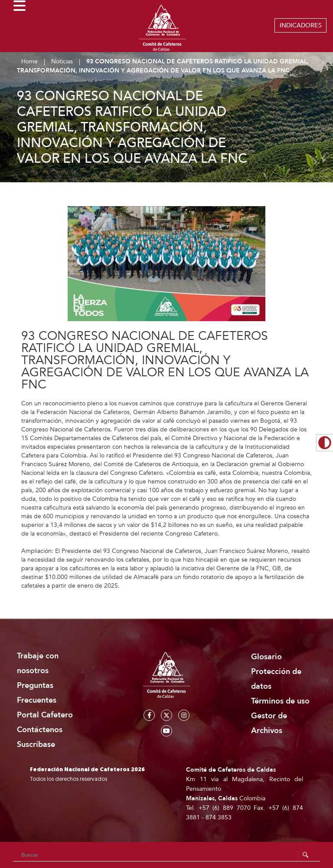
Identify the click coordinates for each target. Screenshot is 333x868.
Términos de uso (280, 701)
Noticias (62, 61)
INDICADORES (301, 25)
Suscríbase (36, 745)
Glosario (266, 657)
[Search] (166, 855)
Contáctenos (40, 730)
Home (29, 61)
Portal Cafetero (45, 715)
